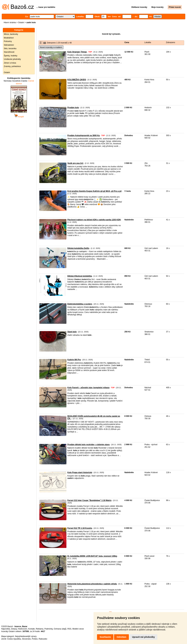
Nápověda (6, 629)
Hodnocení (23, 629)
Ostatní (21, 22)
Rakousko (43, 639)
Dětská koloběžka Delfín (78, 248)
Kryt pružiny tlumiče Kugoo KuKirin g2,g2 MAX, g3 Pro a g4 (94, 191)
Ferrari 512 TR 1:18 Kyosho (80, 528)
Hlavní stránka (10, 22)
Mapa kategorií (8, 636)
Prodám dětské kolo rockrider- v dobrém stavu (88, 445)
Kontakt (31, 629)
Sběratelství (9, 45)
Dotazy (14, 629)
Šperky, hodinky (11, 56)
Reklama (40, 629)
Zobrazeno (171, 42)
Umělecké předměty (12, 59)
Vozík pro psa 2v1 (75, 163)
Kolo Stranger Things (77, 52)
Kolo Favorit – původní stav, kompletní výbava (88, 388)
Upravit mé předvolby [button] (143, 637)
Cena (127, 42)
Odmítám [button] (121, 637)
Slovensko (26, 639)
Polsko (35, 639)
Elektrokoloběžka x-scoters (80, 304)
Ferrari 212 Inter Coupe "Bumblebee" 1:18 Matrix (89, 500)
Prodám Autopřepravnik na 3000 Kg (84, 135)
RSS (69, 629)
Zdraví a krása (10, 63)
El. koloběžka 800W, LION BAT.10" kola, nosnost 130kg (92, 556)
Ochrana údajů (60, 629)
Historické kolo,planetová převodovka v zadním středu (92, 584)
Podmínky (49, 629)
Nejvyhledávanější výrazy (26, 636)
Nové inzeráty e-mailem (51, 47)
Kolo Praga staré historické (80, 472)
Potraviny (8, 41)
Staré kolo (72, 332)
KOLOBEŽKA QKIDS (77, 80)
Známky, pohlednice (12, 66)
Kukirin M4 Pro (74, 360)
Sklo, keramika (10, 49)
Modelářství (9, 38)
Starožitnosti (9, 52)
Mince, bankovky (11, 34)
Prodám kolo (73, 108)
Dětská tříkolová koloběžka (80, 276)
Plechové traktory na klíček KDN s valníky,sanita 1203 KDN (94, 220)
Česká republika (14, 639)
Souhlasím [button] (105, 637)
